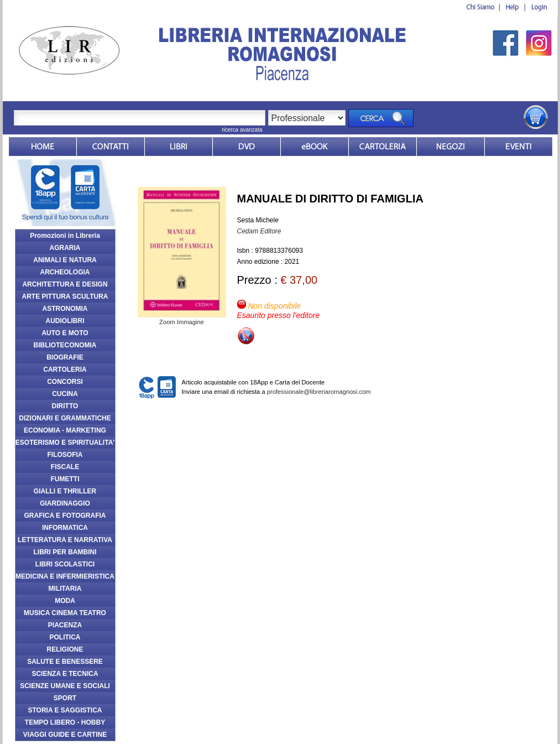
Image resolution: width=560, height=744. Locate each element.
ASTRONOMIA (65, 309)
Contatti (111, 147)
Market (383, 147)
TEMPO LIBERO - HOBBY (65, 722)
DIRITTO (65, 406)
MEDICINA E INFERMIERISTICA (65, 576)
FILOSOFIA (65, 455)
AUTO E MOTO (65, 333)
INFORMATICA (65, 528)
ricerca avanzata (242, 130)
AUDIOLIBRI (65, 321)
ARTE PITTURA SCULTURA (65, 296)
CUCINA (65, 394)
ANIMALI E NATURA (65, 260)
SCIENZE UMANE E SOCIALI (65, 686)
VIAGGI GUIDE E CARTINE (65, 735)
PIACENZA (65, 625)
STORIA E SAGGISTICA (65, 710)
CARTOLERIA (65, 370)
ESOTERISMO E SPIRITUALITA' (65, 443)
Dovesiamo (451, 147)
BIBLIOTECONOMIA (65, 345)
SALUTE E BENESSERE (65, 662)
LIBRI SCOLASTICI (65, 564)
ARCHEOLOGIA (65, 272)
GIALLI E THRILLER (65, 491)
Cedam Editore (259, 231)
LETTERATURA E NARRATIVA (65, 540)
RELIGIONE (65, 649)
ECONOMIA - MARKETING (65, 430)
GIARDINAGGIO (65, 503)
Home (43, 147)
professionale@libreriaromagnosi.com (319, 392)
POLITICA (65, 637)
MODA (65, 601)
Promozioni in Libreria (65, 236)
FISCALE (65, 467)
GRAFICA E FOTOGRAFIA (65, 516)
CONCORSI (65, 382)
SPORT (65, 698)
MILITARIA (65, 589)
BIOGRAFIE (65, 357)
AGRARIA (65, 248)
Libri (179, 147)
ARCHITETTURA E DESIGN (65, 284)
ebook (315, 147)
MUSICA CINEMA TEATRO (65, 613)
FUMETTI (65, 479)
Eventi (519, 147)
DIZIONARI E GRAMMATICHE (65, 418)
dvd (247, 147)
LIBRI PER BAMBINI (65, 552)
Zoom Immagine (182, 319)
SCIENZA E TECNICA (65, 674)
